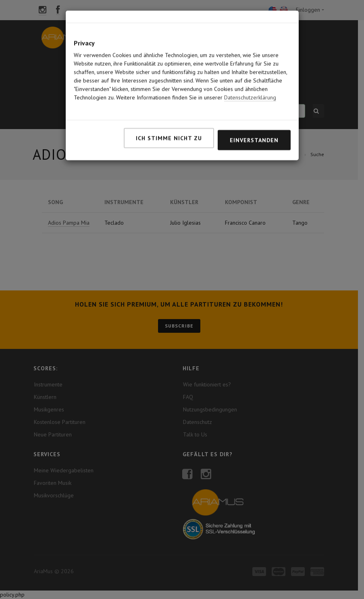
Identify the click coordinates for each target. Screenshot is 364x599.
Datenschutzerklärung (250, 71)
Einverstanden (254, 113)
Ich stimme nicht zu (169, 111)
